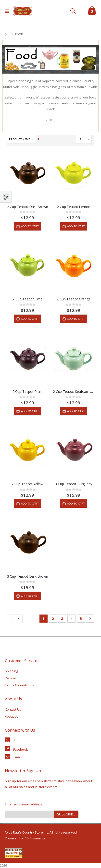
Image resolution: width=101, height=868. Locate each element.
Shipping (12, 671)
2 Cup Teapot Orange (73, 299)
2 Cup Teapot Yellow (27, 484)
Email (17, 757)
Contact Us (13, 709)
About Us (12, 716)
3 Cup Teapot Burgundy (73, 484)
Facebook (21, 749)
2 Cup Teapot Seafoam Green (74, 392)
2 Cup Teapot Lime (27, 299)
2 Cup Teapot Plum (28, 392)
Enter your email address (24, 804)
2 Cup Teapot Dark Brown (28, 207)
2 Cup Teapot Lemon (74, 207)
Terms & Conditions (19, 685)
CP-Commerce (35, 838)
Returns (11, 678)
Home (7, 34)
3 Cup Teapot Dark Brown (28, 576)
